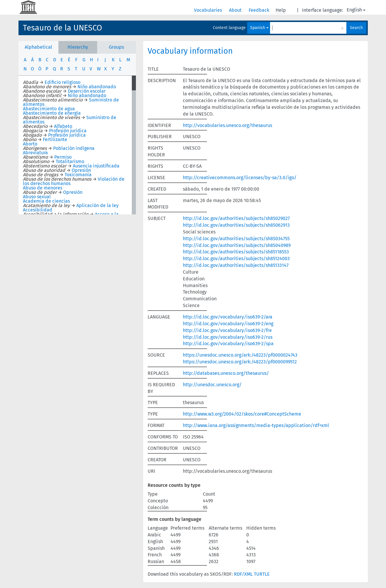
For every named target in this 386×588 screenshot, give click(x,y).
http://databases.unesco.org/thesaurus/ (226, 373)
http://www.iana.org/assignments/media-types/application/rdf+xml (256, 425)
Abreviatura (35, 153)
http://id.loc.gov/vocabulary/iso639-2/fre (227, 330)
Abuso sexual (37, 197)
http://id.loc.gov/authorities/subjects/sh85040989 (237, 245)
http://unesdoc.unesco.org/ (212, 385)
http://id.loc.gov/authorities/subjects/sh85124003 (236, 259)
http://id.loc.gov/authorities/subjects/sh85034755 (236, 239)
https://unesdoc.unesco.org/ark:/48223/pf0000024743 (240, 355)
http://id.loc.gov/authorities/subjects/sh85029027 (236, 218)
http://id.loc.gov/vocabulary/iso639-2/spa (228, 344)
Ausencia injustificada (96, 166)
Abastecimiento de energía (52, 113)
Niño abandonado (97, 87)
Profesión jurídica (68, 131)
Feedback (259, 10)
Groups (116, 47)
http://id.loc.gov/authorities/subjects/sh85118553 (236, 252)
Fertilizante (55, 139)
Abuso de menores (43, 188)
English (356, 10)
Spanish (259, 28)
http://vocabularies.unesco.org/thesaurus (227, 125)
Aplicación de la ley (97, 205)
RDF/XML (243, 574)
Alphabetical (38, 47)
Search (356, 28)
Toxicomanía (78, 175)
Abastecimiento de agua (49, 109)
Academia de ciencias (46, 201)
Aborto (30, 144)
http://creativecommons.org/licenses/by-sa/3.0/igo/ (240, 178)
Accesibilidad (38, 210)
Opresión (81, 170)
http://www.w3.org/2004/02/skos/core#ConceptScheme (242, 414)
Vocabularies (209, 10)
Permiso (63, 157)
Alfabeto (63, 126)
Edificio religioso (63, 82)
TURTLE (262, 574)
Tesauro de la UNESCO (63, 28)
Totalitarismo (70, 161)
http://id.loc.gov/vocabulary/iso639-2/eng (228, 324)
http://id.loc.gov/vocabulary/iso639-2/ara (228, 317)
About (236, 10)
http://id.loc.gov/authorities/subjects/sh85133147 (236, 265)
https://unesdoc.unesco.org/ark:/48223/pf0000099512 (240, 362)
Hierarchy (78, 47)
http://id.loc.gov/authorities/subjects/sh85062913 (236, 225)
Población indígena (74, 148)
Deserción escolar (87, 91)
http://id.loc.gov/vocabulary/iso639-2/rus (228, 337)
